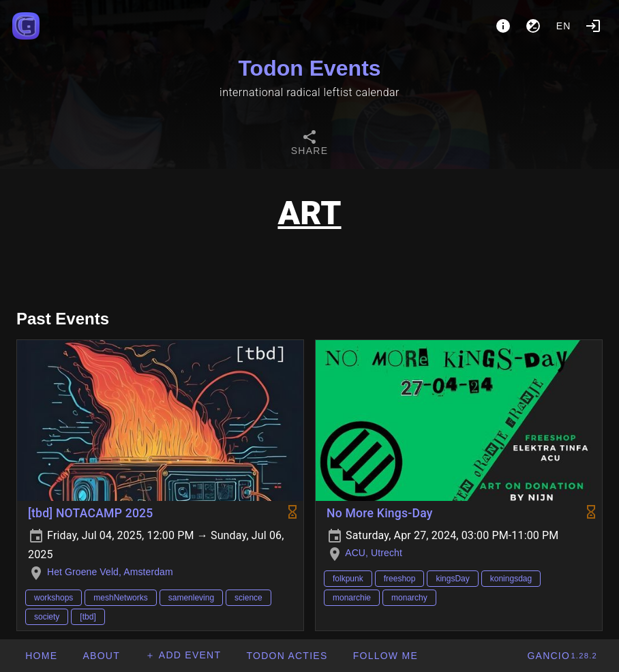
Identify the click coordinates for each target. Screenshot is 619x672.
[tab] (309, 144)
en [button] (564, 26)
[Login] (593, 26)
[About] (503, 26)
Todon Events (309, 68)
